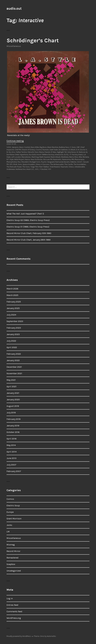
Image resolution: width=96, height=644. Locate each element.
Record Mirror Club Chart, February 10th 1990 (29, 233)
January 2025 (13, 308)
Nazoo (28, 159)
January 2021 (13, 393)
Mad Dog (35, 157)
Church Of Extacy (28, 150)
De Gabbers (63, 150)
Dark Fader (54, 150)
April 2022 (12, 347)
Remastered (12, 558)
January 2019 (13, 426)
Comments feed (14, 611)
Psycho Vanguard (48, 162)
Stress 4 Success (43, 164)
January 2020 (13, 400)
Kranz (81, 155)
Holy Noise (72, 152)
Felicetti (31, 152)
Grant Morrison (14, 519)
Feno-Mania (39, 152)
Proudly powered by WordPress (19, 636)
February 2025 (14, 302)
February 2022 (14, 354)
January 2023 (13, 334)
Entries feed (12, 605)
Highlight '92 (62, 152)
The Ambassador (57, 164)
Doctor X (84, 150)
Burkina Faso (64, 147)
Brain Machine (53, 147)
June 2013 (11, 458)
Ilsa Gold (32, 155)
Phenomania (79, 159)
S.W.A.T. (80, 162)
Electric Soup (13, 505)
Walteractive (21, 169)
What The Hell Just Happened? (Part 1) (25, 214)
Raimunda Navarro (63, 162)
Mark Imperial (45, 157)
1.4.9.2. (9, 147)
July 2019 (11, 413)
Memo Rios (74, 157)
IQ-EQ (66, 155)
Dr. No (9, 152)
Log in (10, 598)
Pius (19, 162)
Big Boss (43, 147)
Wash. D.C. (30, 169)
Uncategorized (14, 571)
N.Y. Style (10, 159)
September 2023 (15, 321)
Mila (80, 157)
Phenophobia (12, 162)
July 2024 (11, 315)
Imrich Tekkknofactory (45, 155)
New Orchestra (37, 159)
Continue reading (15, 141)
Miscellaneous (14, 46)
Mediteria (65, 157)
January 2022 (13, 360)
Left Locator (16, 157)
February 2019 (13, 419)
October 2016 (13, 432)
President (25, 162)
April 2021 (12, 386)
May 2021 (11, 380)
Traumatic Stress (67, 167)
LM (8, 532)
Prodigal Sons (35, 162)
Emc (13, 152)
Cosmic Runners (42, 150)
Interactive (59, 155)
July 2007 (11, 465)
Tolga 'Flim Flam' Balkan (40, 167)
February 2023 (14, 328)
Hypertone (24, 155)
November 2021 (14, 373)
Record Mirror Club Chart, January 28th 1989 (28, 240)
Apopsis (15, 147)
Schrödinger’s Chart (33, 40)
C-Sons (73, 147)
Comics (10, 499)
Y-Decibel (43, 169)
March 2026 (12, 289)
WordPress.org (14, 618)
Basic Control (25, 147)
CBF (78, 147)
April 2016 (12, 439)
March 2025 (12, 295)
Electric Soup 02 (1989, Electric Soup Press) (28, 220)
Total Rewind (55, 167)
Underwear (11, 169)
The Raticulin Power (14, 167)
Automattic (51, 636)
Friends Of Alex (50, 152)
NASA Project (19, 159)
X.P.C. (37, 169)
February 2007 (14, 471)
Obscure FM (48, 159)
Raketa (73, 162)
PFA (73, 159)
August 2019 (13, 406)
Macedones (26, 157)
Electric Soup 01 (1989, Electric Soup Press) (28, 227)
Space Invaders (29, 164)
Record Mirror (13, 551)
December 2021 (14, 367)
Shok (15, 164)
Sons (20, 164)
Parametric (57, 159)
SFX (11, 164)
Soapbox (11, 564)
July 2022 (11, 341)
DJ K (78, 150)
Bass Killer (35, 147)
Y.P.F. (50, 169)
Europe (10, 512)
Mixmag (11, 545)
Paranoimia (66, 159)
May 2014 (11, 445)
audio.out (14, 8)
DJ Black (72, 150)
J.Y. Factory (73, 155)
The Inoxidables (80, 164)
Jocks (9, 525)
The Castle (69, 164)
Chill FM (18, 150)
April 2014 (12, 452)
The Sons (26, 167)
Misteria (86, 157)
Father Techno (21, 152)
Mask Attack (55, 157)
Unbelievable (80, 167)
